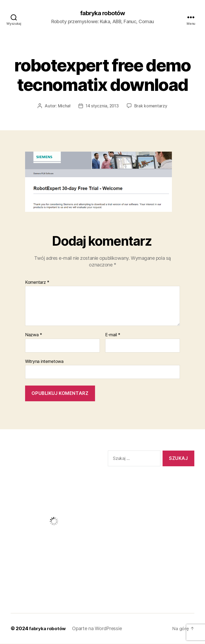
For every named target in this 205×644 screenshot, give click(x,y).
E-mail (113, 335)
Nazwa (34, 335)
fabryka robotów (102, 13)
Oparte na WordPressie (98, 629)
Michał (63, 106)
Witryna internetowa (44, 362)
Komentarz (37, 283)
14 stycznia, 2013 (102, 106)
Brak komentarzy (151, 106)
